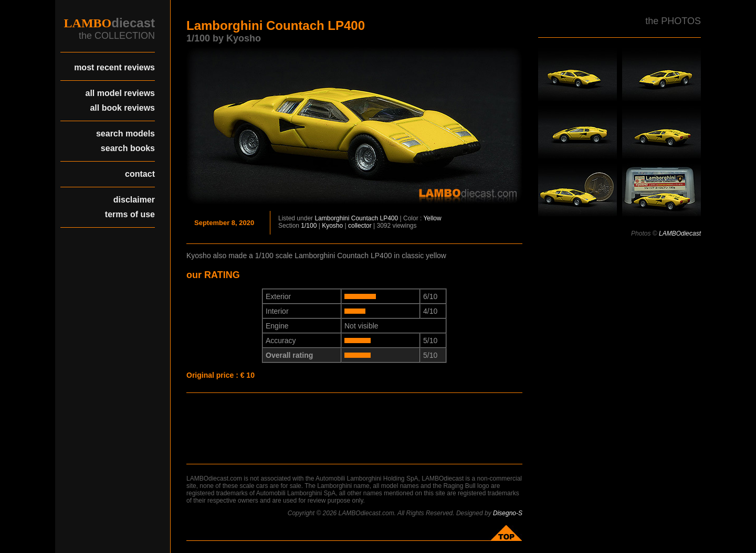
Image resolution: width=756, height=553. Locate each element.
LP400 (389, 218)
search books (128, 148)
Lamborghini (332, 218)
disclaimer (134, 200)
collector (360, 226)
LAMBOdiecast (680, 233)
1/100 (309, 226)
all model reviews (120, 93)
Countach (365, 218)
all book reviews (122, 108)
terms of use (130, 214)
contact (140, 174)
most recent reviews (114, 67)
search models (125, 134)
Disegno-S (508, 513)
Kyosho (332, 226)
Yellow (432, 218)
